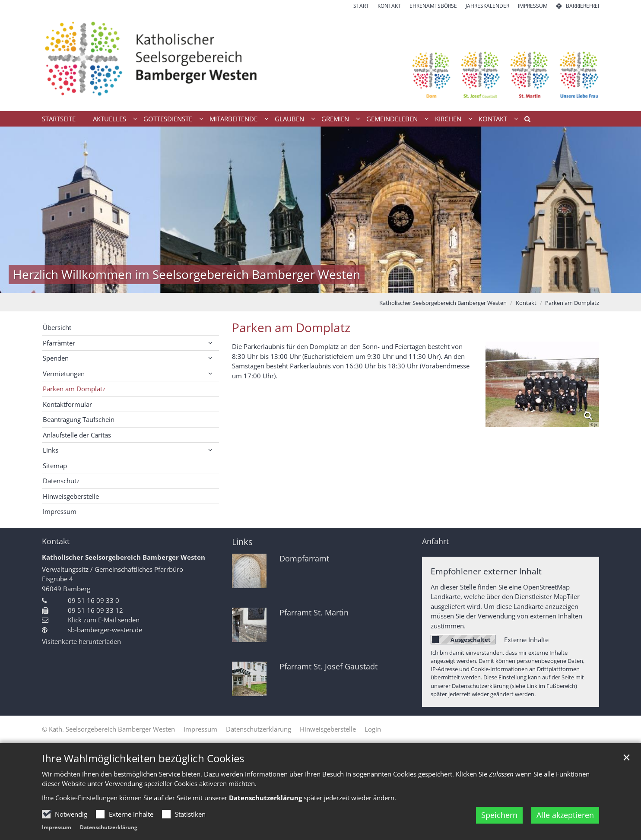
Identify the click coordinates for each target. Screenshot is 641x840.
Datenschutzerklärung (265, 798)
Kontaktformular (67, 404)
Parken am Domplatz (572, 303)
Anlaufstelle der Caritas (77, 435)
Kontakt (526, 303)
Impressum (57, 827)
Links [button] (51, 450)
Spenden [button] (56, 358)
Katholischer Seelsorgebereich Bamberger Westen (443, 303)
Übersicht (57, 327)
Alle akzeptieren (565, 815)
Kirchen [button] (448, 119)
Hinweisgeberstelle (71, 496)
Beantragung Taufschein (79, 419)
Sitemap (55, 466)
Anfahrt (435, 541)
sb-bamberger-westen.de (105, 630)
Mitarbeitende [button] (233, 119)
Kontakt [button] (493, 119)
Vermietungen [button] (64, 374)
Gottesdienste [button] (168, 119)
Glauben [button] (289, 119)
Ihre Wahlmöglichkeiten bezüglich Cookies (143, 758)
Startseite (59, 119)
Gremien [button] (335, 119)
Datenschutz (61, 481)
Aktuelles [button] (109, 119)
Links (242, 542)
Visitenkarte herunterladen (81, 641)
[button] (524, 120)
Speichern (499, 815)
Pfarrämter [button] (59, 343)
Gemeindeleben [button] (392, 119)
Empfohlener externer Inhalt (486, 571)
